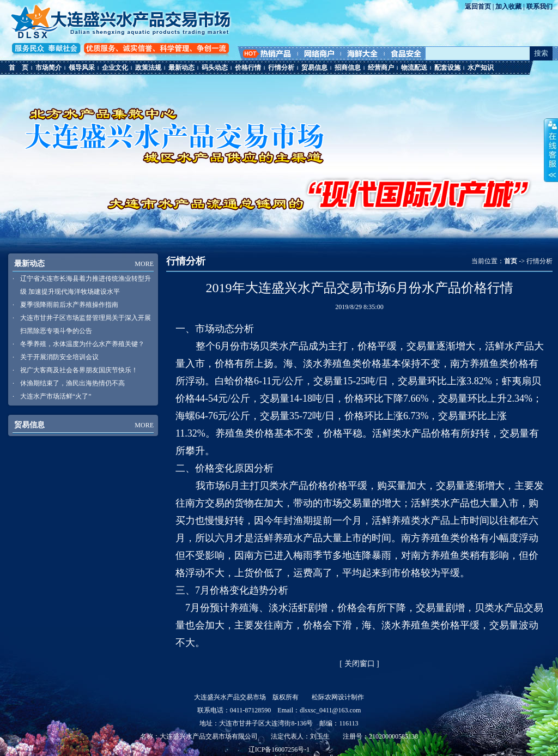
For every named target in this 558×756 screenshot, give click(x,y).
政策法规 (148, 68)
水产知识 (481, 68)
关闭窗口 (360, 664)
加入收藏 (508, 7)
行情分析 (281, 68)
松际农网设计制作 (338, 697)
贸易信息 (314, 68)
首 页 (19, 68)
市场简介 (48, 68)
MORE (144, 264)
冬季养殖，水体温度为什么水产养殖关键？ (82, 344)
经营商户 (381, 68)
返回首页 (478, 7)
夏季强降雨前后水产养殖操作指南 (69, 305)
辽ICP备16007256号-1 (279, 749)
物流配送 (414, 68)
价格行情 (248, 68)
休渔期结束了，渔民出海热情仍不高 (72, 383)
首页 (511, 261)
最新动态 (181, 68)
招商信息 (348, 68)
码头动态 (215, 68)
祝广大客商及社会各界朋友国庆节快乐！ (79, 370)
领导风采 (82, 68)
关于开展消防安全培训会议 (59, 357)
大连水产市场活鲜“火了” (56, 396)
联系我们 (539, 7)
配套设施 (447, 68)
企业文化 (115, 68)
